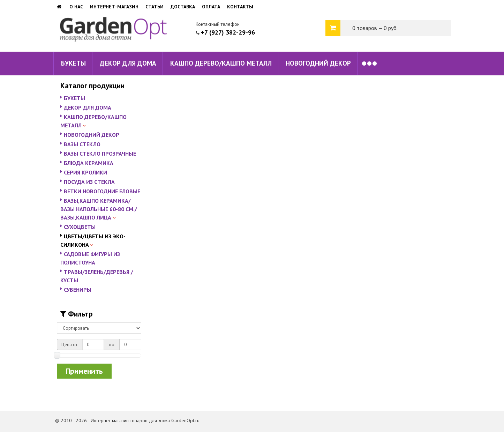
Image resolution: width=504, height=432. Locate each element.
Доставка (183, 7)
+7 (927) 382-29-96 (228, 32)
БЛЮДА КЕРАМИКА (89, 163)
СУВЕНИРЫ (78, 290)
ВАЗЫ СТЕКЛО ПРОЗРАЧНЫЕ (100, 154)
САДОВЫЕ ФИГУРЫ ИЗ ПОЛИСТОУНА (90, 258)
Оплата (211, 7)
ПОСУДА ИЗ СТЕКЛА (89, 182)
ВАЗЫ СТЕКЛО (82, 144)
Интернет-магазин (114, 7)
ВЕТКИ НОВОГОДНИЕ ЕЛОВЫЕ (102, 191)
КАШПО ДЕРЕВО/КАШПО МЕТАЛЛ (221, 63)
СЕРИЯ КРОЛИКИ (85, 172)
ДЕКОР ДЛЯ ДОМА (128, 63)
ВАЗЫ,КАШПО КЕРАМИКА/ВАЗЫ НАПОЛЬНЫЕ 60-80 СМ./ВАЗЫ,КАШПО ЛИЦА (99, 209)
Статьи (155, 7)
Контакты (240, 7)
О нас (76, 7)
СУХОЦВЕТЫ (80, 227)
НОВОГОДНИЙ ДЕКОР (318, 63)
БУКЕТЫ (73, 63)
